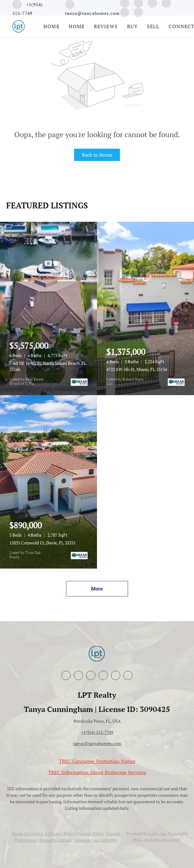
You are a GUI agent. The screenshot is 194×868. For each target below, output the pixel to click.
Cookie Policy (91, 833)
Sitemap (83, 840)
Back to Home (97, 155)
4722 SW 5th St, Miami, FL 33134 (137, 369)
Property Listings (56, 840)
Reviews (106, 26)
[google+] (125, 12)
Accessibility (105, 840)
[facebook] (66, 675)
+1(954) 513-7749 (97, 732)
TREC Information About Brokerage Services (97, 772)
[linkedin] (78, 675)
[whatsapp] (139, 12)
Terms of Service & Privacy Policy (43, 833)
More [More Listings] (97, 589)
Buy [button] (132, 26)
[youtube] (103, 675)
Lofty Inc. (158, 833)
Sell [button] (153, 26)
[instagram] (91, 675)
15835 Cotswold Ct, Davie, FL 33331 (42, 543)
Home (51, 26)
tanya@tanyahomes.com (97, 743)
